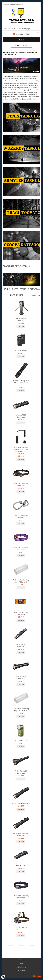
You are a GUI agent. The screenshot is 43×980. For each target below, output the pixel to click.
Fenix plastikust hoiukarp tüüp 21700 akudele (21, 581)
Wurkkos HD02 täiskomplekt (21, 319)
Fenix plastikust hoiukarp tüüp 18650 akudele (21, 710)
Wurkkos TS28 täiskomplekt (21, 416)
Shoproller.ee (37, 976)
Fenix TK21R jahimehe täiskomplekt (21, 834)
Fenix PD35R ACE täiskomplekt (21, 645)
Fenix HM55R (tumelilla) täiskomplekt (21, 897)
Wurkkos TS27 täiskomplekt (21, 678)
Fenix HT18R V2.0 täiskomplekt (21, 772)
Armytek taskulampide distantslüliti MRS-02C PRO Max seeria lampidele (21, 450)
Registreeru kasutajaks (17, 4)
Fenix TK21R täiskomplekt (21, 803)
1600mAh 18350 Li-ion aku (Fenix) (21, 613)
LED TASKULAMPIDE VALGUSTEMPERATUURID (32, 289)
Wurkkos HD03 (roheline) (21, 741)
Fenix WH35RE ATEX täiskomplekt (21, 484)
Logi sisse (6, 4)
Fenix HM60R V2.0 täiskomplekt (21, 929)
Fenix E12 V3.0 (21, 866)
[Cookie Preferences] (3, 977)
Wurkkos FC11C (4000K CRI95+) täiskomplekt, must (21, 383)
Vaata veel (36, 295)
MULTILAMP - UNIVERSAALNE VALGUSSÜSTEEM (13, 289)
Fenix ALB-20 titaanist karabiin (21, 517)
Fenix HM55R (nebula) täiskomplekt (21, 549)
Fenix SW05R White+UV (21, 351)
